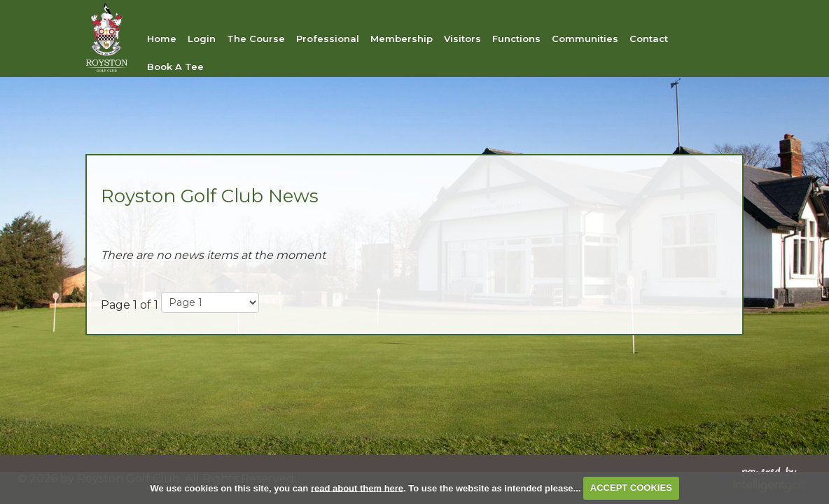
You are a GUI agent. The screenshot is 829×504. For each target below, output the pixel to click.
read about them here (357, 488)
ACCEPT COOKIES (631, 488)
